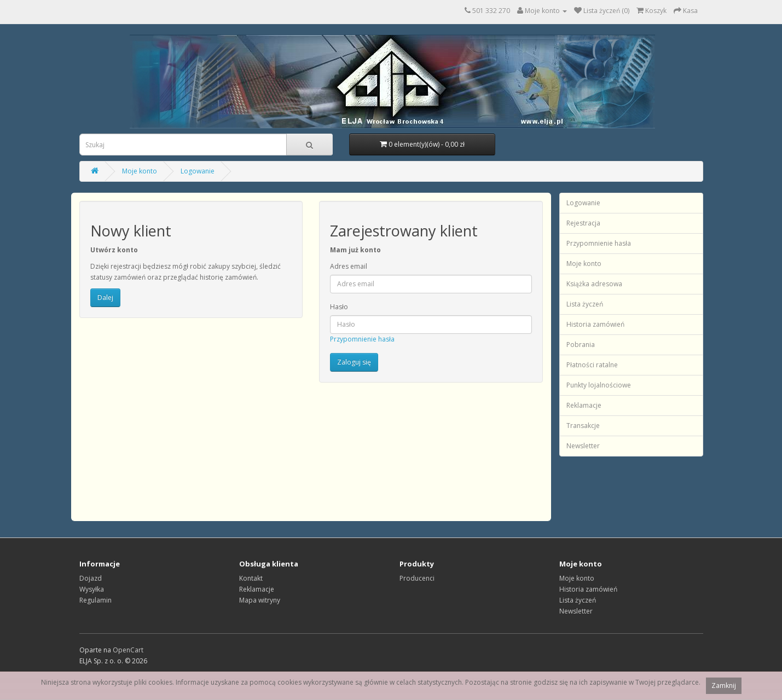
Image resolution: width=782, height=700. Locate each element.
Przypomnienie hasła (362, 339)
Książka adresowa (594, 284)
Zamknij (724, 685)
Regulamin (95, 600)
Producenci (417, 578)
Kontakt (251, 578)
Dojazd (91, 578)
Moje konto (140, 171)
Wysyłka (92, 589)
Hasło (339, 307)
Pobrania (581, 345)
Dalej (105, 297)
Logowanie (198, 171)
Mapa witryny (260, 600)
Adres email (349, 266)
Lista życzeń (585, 304)
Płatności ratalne (592, 365)
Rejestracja (583, 223)
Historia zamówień (595, 324)
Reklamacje (584, 405)
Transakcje (583, 426)
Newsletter (583, 446)
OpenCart (128, 650)
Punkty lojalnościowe (599, 385)
